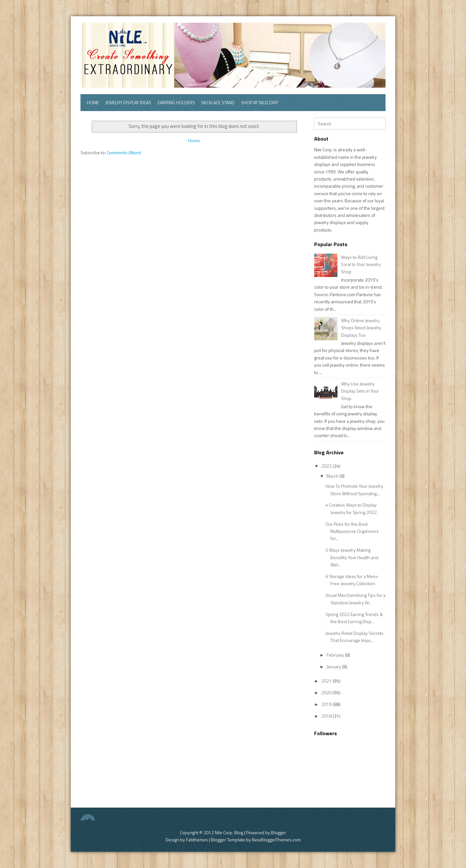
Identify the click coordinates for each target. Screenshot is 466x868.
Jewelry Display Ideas (128, 102)
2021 (327, 681)
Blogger (279, 832)
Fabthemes (197, 840)
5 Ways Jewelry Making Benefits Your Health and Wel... (352, 557)
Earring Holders (176, 102)
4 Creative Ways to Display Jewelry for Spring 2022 (351, 508)
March (333, 476)
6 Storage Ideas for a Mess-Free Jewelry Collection (352, 580)
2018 (327, 716)
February (336, 655)
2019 (327, 704)
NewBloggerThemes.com (276, 840)
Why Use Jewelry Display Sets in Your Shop (360, 391)
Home (93, 102)
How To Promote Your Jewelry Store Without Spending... (354, 490)
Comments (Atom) (124, 152)
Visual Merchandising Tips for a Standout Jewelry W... (356, 599)
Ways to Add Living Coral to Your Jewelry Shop (361, 264)
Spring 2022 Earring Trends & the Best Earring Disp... (354, 618)
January (334, 667)
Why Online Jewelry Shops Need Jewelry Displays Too (361, 328)
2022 (327, 466)
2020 (327, 692)
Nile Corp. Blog (229, 832)
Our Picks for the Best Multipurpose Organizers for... (352, 531)
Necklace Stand (218, 102)
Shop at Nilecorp (260, 102)
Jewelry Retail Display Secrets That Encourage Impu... (355, 637)
